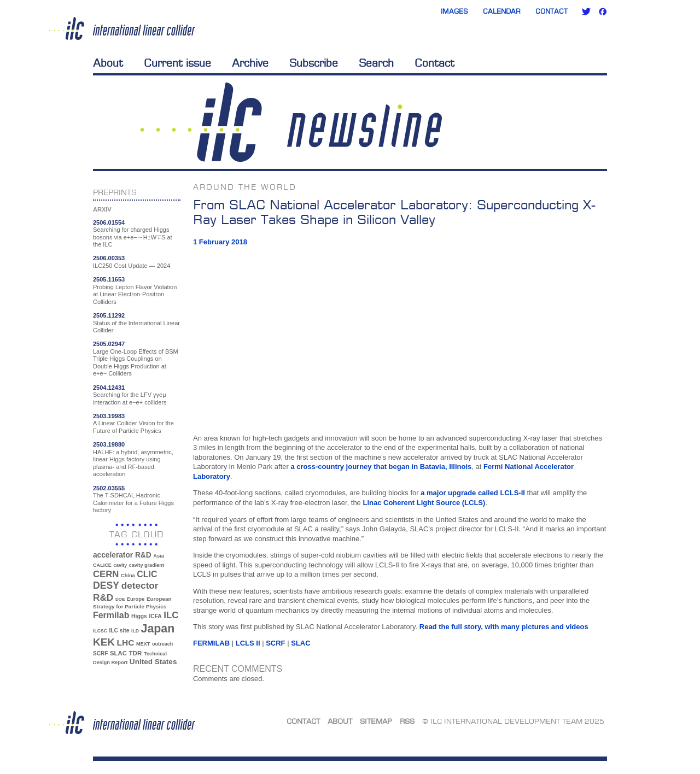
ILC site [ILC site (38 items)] (119, 631)
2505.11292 (109, 315)
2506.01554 (109, 222)
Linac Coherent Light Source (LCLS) (424, 503)
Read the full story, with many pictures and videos (504, 627)
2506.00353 (109, 258)
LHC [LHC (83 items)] (126, 643)
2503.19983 (109, 416)
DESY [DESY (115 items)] (106, 585)
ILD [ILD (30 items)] (135, 631)
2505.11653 (109, 279)
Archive (250, 63)
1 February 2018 (220, 242)
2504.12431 (109, 388)
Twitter (586, 11)
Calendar (502, 11)
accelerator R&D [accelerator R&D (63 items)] (122, 555)
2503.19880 (109, 444)
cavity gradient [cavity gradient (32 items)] (147, 565)
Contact (552, 11)
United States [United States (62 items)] (153, 662)
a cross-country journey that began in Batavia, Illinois (381, 467)
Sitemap (376, 721)
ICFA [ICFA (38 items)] (155, 616)
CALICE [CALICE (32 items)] (102, 565)
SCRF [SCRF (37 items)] (100, 653)
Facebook (603, 11)
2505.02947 (109, 344)
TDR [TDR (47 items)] (135, 653)
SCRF (275, 643)
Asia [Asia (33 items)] (159, 556)
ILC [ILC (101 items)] (171, 615)
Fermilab (211, 643)
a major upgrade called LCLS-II (473, 493)
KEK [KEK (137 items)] (104, 642)
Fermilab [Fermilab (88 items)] (111, 615)
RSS (407, 721)
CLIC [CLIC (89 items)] (147, 574)
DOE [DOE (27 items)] (120, 599)
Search (376, 63)
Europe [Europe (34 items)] (136, 599)
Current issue (177, 63)
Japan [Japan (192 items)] (158, 629)
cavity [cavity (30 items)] (120, 565)
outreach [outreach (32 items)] (162, 644)
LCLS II (248, 643)
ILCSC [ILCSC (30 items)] (100, 631)
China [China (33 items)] (128, 576)
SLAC (301, 643)
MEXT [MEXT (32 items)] (143, 644)
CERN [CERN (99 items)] (106, 574)
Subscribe (314, 63)
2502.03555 (109, 488)
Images (454, 11)
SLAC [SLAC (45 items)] (118, 653)
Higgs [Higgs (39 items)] (139, 616)
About (108, 63)
